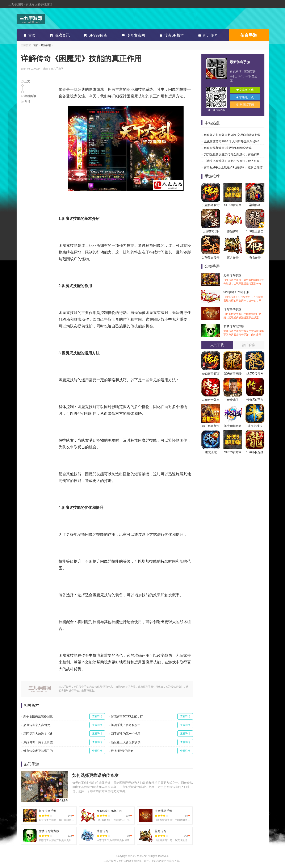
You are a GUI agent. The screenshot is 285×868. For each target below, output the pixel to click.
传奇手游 (249, 35)
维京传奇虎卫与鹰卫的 (38, 751)
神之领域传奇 (233, 426)
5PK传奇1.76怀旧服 (244, 296)
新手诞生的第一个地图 (126, 734)
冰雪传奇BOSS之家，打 (127, 716)
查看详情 (97, 716)
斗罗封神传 (255, 426)
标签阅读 (29, 96)
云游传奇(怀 (211, 231)
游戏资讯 (59, 35)
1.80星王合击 (255, 231)
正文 (26, 81)
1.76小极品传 (255, 452)
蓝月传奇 (233, 257)
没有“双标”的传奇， (124, 751)
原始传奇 (233, 231)
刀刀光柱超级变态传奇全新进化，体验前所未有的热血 (239, 154)
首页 (29, 35)
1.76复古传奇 (211, 257)
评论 (26, 101)
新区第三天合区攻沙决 (126, 742)
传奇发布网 (133, 35)
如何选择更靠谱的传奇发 (95, 775)
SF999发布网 (233, 205)
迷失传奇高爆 (233, 373)
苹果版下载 (245, 97)
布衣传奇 (255, 257)
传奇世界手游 (244, 313)
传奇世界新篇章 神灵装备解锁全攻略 (228, 148)
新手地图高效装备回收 (38, 716)
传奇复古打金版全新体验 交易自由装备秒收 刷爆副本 (239, 135)
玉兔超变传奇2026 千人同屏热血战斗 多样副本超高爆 (239, 141)
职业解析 (46, 45)
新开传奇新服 (211, 426)
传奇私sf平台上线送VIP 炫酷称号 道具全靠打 (233, 167)
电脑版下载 (245, 105)
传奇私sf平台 (255, 400)
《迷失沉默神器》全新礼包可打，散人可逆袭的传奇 (238, 161)
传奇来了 (233, 400)
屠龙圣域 (211, 452)
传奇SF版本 (171, 35)
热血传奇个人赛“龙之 (37, 725)
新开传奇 (207, 35)
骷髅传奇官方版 (244, 330)
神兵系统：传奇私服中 (126, 725)
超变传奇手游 (244, 279)
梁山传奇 (255, 205)
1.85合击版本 (211, 400)
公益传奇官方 (211, 205)
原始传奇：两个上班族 (38, 742)
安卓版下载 (245, 90)
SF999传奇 (95, 35)
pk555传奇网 (255, 373)
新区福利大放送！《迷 (38, 734)
